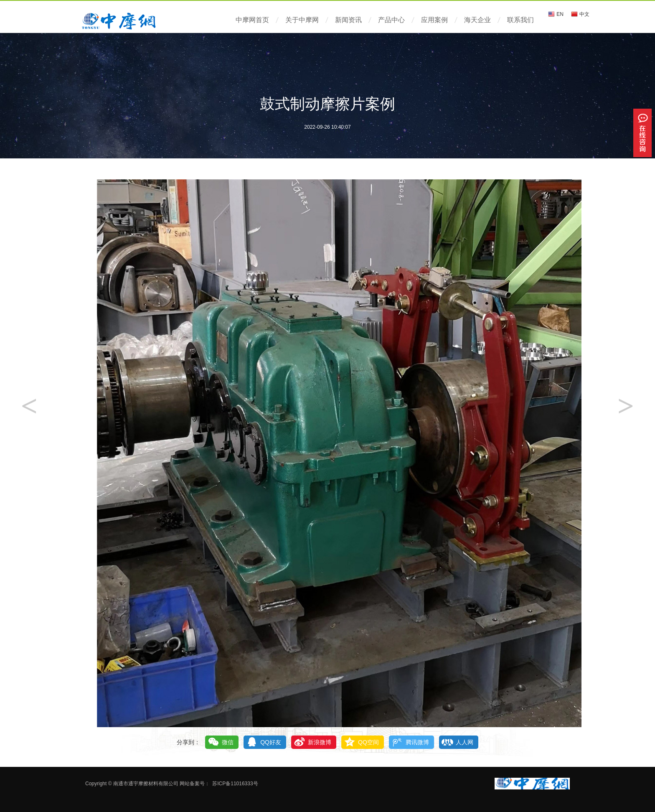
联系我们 (520, 20)
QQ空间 (368, 742)
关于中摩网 (302, 20)
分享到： (188, 742)
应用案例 (434, 20)
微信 (228, 742)
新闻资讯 (348, 20)
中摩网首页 (252, 20)
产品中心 (391, 20)
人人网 (465, 742)
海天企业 (477, 20)
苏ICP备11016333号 (235, 784)
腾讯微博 (417, 742)
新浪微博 (320, 742)
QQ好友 (271, 742)
